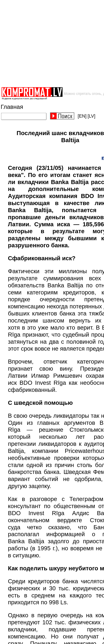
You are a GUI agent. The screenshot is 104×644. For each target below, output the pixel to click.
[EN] (82, 116)
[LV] (91, 116)
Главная (12, 107)
